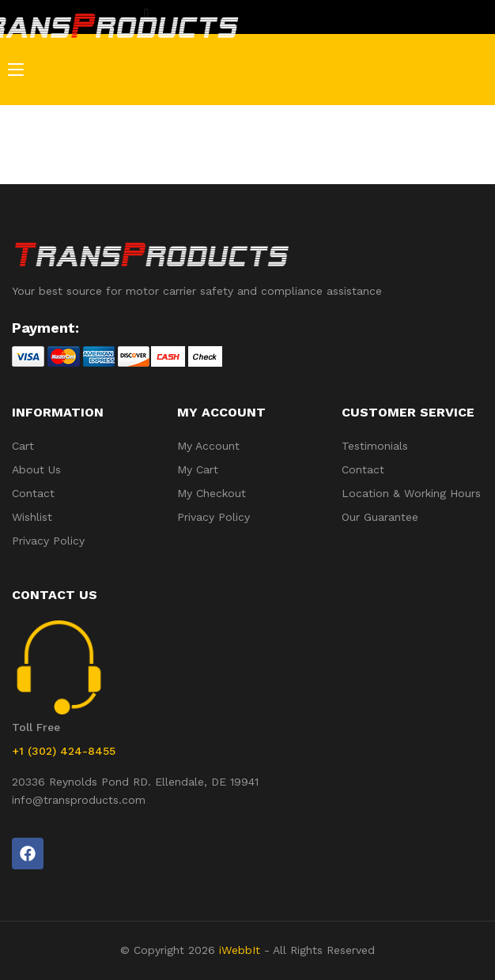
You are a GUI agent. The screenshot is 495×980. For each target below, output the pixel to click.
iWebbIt (240, 950)
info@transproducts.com (79, 800)
